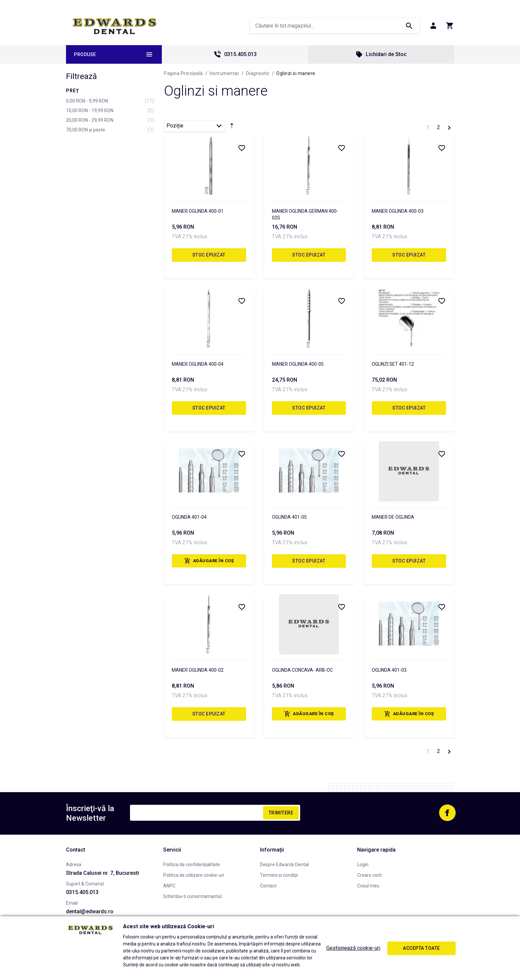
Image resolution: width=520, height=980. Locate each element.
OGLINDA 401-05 (289, 517)
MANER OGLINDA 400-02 (198, 670)
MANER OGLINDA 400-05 (298, 364)
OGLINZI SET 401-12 (393, 364)
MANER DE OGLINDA (393, 517)
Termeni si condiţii (279, 875)
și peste (86, 130)
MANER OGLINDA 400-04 (198, 364)
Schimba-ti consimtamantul (192, 896)
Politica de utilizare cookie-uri (194, 875)
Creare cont (369, 875)
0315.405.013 (235, 54)
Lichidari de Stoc (381, 54)
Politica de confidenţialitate (192, 865)
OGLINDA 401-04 (189, 517)
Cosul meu (368, 886)
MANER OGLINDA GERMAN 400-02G (305, 214)
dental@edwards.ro (90, 911)
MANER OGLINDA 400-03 (398, 211)
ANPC (169, 886)
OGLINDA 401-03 (389, 670)
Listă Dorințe (241, 148)
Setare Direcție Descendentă (232, 127)
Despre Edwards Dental (284, 865)
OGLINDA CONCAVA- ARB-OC (302, 670)
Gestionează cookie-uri (353, 948)
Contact (268, 886)
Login (363, 865)
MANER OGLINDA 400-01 (198, 211)
